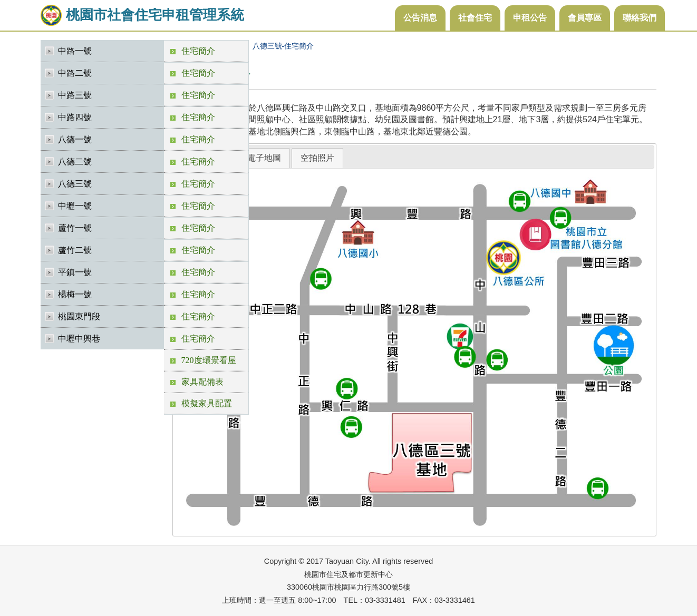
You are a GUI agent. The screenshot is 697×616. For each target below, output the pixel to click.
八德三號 (75, 184)
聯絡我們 (640, 18)
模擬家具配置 (207, 403)
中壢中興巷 (79, 339)
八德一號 (75, 139)
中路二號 (75, 73)
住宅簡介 (198, 51)
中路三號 (75, 95)
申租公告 (530, 18)
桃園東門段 (79, 316)
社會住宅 (475, 18)
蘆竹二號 (75, 250)
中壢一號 (75, 206)
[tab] (264, 158)
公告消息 (420, 18)
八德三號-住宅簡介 (283, 46)
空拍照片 (317, 158)
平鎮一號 (75, 272)
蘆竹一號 (75, 228)
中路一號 (75, 51)
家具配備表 (202, 382)
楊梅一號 (75, 294)
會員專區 (585, 18)
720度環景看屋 (209, 360)
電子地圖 (264, 158)
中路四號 (75, 117)
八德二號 (75, 162)
